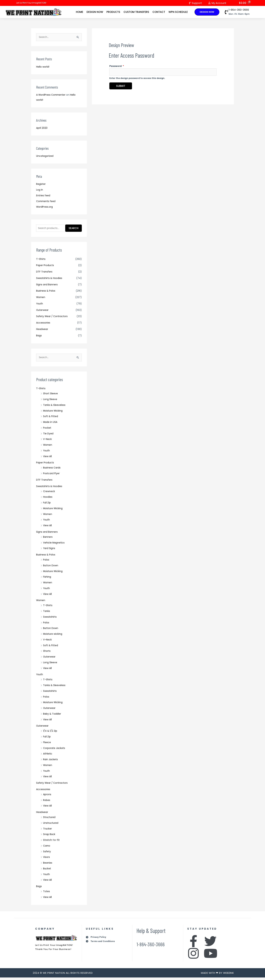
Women (41, 299)
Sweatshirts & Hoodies (50, 280)
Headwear (43, 331)
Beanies (48, 865)
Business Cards (53, 470)
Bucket (47, 871)
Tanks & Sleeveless (55, 407)
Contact (159, 12)
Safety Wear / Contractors (53, 318)
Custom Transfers (136, 12)
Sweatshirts (51, 619)
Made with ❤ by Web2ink (217, 975)
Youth (40, 306)
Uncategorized (46, 157)
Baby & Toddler (53, 716)
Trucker (48, 831)
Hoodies (48, 499)
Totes (47, 894)
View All (48, 459)
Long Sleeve (51, 402)
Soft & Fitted (51, 419)
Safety (47, 854)
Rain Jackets (51, 762)
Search (74, 230)
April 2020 (42, 129)
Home (80, 12)
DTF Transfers (45, 274)
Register (41, 185)
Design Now (95, 12)
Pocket (47, 430)
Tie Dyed (49, 436)
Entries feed (44, 197)
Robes (47, 803)
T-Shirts (41, 261)
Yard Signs (50, 551)
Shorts (47, 653)
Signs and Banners (48, 286)
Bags (39, 337)
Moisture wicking (53, 636)
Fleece (47, 745)
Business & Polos (47, 293)
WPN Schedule (178, 12)
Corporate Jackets (55, 750)
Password (117, 67)
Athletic (48, 756)
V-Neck (48, 442)
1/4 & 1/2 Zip (50, 733)
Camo (47, 848)
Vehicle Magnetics (55, 545)
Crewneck (49, 494)
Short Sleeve (51, 396)
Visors (47, 859)
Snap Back (50, 837)
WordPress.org (45, 208)
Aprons (47, 797)
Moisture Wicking (54, 413)
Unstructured (51, 825)
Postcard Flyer (52, 476)
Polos (46, 562)
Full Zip (47, 505)
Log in (40, 191)
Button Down (51, 568)
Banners (48, 539)
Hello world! (43, 68)
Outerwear (43, 312)
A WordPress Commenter (52, 96)
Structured (50, 820)
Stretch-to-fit (52, 842)
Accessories (44, 325)
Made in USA (51, 424)
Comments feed (47, 202)
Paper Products (46, 267)
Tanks (47, 613)
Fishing (47, 579)
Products (113, 12)
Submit (121, 87)
